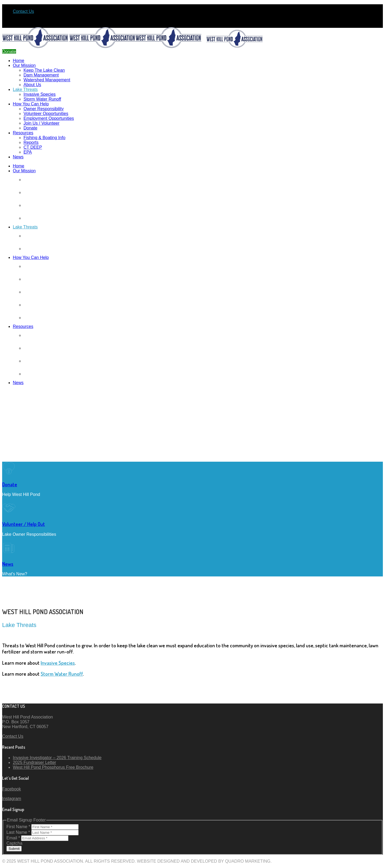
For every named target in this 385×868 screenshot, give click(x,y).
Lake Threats (25, 89)
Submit (14, 849)
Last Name (19, 832)
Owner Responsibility (44, 109)
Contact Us (23, 11)
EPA (28, 152)
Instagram (12, 799)
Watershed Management (47, 80)
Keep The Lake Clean (44, 70)
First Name (19, 827)
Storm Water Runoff (42, 99)
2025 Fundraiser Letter (34, 762)
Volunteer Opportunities (46, 114)
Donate (30, 128)
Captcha (14, 843)
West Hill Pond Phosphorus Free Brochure (53, 767)
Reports (31, 142)
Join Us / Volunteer (41, 123)
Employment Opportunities (49, 118)
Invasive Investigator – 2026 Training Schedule (57, 758)
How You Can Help (31, 104)
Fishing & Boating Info (45, 138)
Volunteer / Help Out (24, 524)
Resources (23, 133)
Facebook (11, 789)
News (18, 157)
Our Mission (24, 65)
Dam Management (41, 75)
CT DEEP (33, 147)
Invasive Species (40, 94)
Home (19, 61)
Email (14, 838)
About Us (32, 85)
